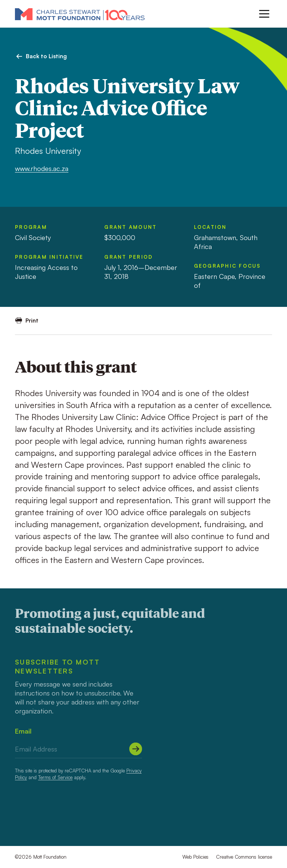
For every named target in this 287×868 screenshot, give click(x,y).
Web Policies (195, 857)
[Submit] (136, 749)
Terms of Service (55, 777)
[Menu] (264, 14)
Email (23, 731)
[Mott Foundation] (80, 14)
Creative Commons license (244, 857)
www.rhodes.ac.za (42, 168)
